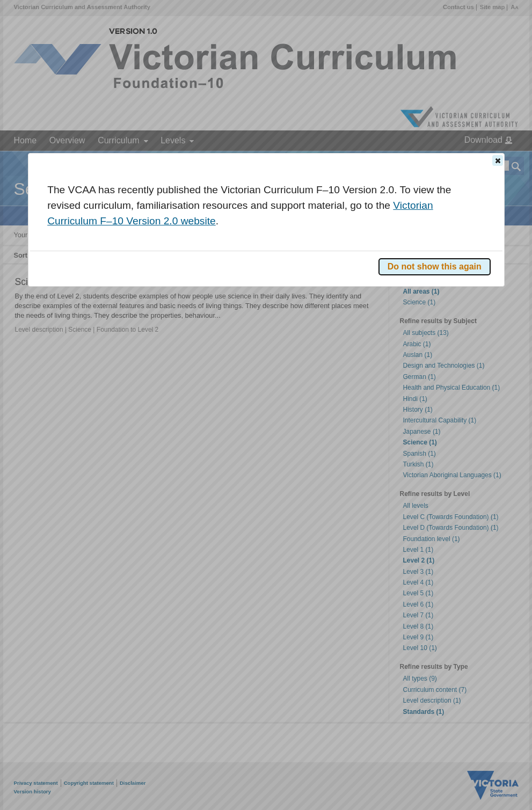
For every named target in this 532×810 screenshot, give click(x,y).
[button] (498, 160)
